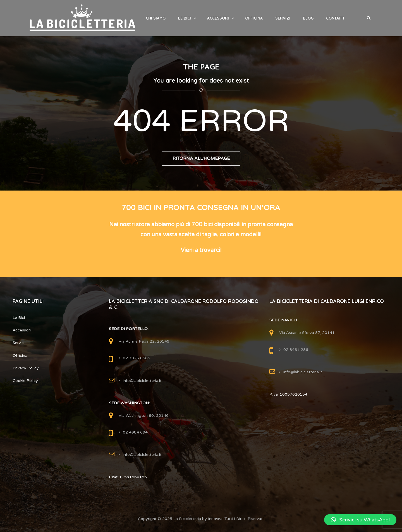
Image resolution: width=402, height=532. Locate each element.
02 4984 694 (135, 432)
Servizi (283, 18)
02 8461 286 (296, 350)
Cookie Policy (25, 381)
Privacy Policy (26, 368)
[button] (360, 520)
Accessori (218, 18)
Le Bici (185, 18)
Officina (254, 18)
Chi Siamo (156, 18)
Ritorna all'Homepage (201, 158)
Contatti (335, 18)
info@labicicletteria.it (142, 381)
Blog (308, 18)
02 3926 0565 (137, 358)
